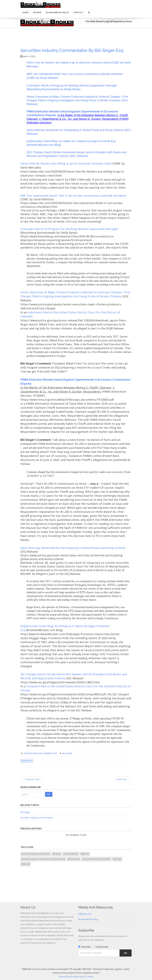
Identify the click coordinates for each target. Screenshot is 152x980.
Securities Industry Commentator (40, 753)
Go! (49, 794)
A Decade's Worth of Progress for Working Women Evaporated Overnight (69, 229)
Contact (78, 12)
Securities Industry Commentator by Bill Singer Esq (72, 50)
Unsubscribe (101, 947)
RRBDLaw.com (85, 914)
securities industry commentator (96, 859)
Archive (37, 12)
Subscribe (84, 947)
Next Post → (123, 779)
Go (126, 953)
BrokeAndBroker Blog (88, 919)
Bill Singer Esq (74, 859)
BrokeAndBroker (71, 854)
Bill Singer (67, 753)
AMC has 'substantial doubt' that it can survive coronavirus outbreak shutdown (73, 196)
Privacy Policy (65, 977)
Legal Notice (78, 977)
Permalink (27, 761)
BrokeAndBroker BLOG (57, 12)
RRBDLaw (85, 854)
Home (26, 12)
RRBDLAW (26, 864)
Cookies (90, 977)
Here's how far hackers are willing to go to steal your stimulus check (66, 163)
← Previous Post (31, 779)
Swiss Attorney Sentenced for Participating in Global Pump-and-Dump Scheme (73, 548)
